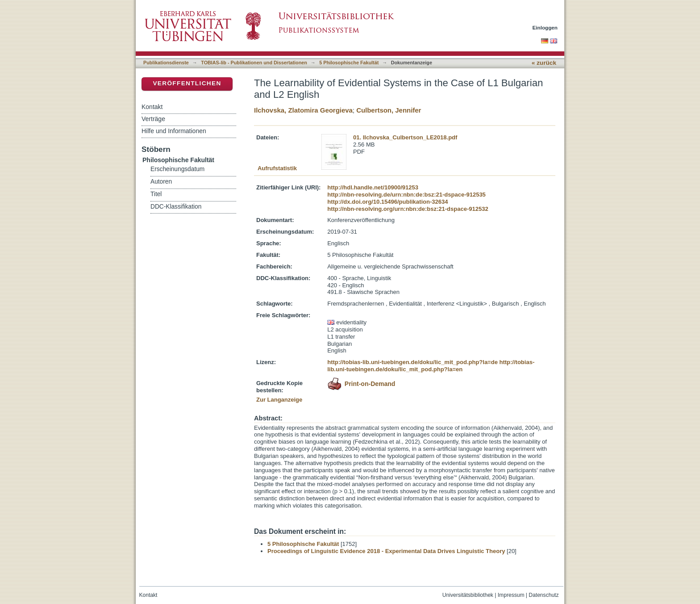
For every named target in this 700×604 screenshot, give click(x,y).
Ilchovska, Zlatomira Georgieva (303, 110)
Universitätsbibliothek (468, 595)
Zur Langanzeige (279, 400)
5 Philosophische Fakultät (349, 63)
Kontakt (152, 107)
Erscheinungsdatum (177, 169)
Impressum (511, 595)
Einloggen (545, 27)
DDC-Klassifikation (176, 207)
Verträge (153, 119)
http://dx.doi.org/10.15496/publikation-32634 (387, 202)
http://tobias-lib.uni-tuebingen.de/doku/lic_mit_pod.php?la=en (431, 366)
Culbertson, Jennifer (389, 110)
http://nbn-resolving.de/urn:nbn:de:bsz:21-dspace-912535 (406, 195)
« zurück (544, 63)
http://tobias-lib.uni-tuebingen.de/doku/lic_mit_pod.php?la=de (412, 362)
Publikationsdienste (166, 63)
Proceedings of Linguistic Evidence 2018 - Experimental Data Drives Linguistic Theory (386, 551)
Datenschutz (544, 595)
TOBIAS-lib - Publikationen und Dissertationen (254, 63)
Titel (156, 194)
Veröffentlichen (187, 83)
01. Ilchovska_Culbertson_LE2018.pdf (405, 137)
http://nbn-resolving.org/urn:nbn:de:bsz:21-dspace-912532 (408, 209)
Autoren (161, 182)
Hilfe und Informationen (174, 131)
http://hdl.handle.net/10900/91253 (373, 187)
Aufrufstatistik (277, 168)
